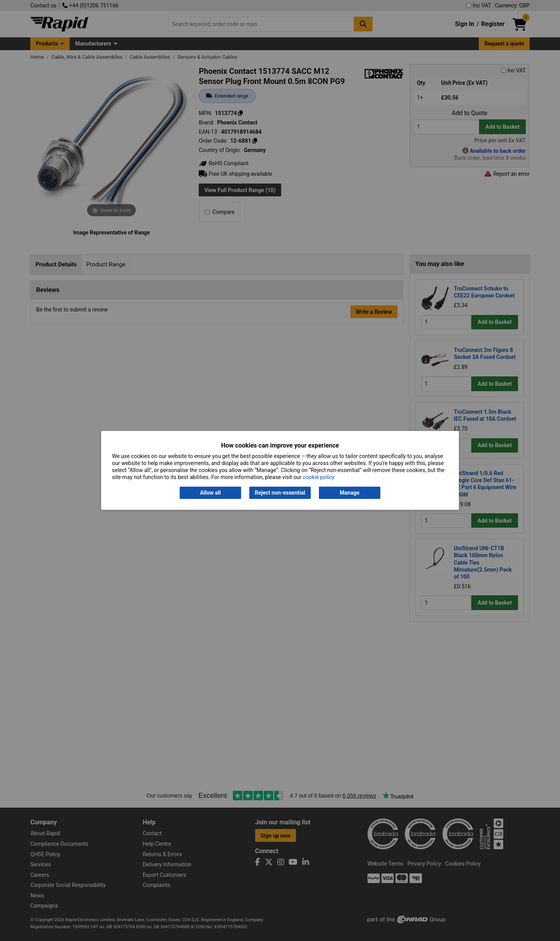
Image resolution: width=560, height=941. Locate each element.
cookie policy (319, 477)
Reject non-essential (280, 493)
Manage (350, 493)
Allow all (210, 493)
